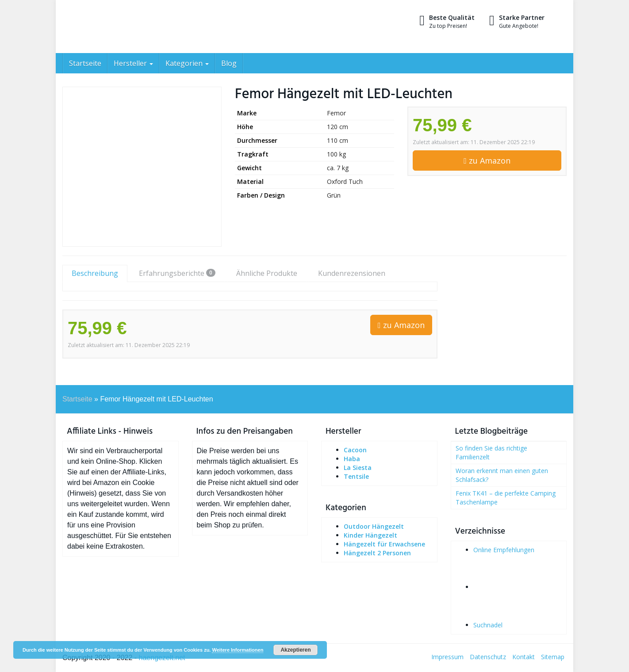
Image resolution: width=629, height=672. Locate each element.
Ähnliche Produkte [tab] (267, 273)
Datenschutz (488, 657)
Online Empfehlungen (504, 550)
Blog (229, 63)
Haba (352, 459)
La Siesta (358, 468)
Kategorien (187, 63)
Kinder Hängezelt (370, 535)
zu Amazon (487, 160)
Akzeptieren (295, 650)
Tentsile (356, 476)
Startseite (85, 63)
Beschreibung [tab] (95, 273)
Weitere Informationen (238, 650)
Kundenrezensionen (352, 273)
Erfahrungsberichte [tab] (177, 273)
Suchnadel (488, 625)
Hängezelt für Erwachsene (384, 544)
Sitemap (553, 657)
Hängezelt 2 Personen (377, 553)
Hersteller (133, 63)
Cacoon (355, 450)
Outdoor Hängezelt (374, 526)
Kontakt (524, 657)
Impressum (447, 657)
